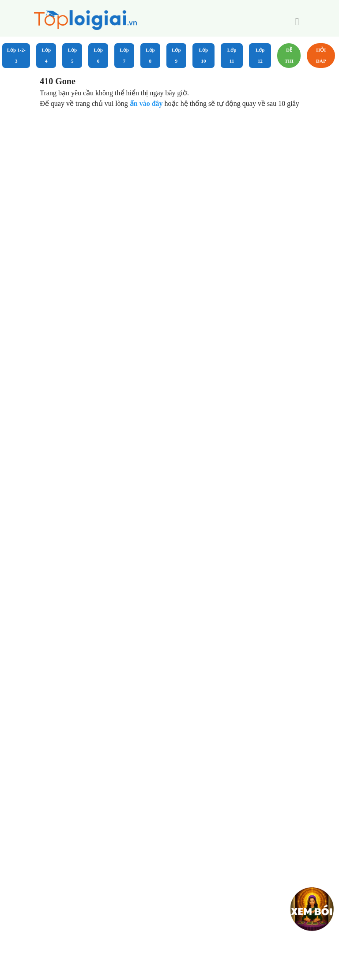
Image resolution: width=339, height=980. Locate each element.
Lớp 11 (232, 55)
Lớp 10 (204, 55)
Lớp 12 (260, 55)
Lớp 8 (150, 55)
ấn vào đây (147, 103)
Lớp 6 (98, 55)
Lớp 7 (124, 55)
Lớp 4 (47, 55)
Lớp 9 (176, 55)
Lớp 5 (72, 55)
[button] (297, 22)
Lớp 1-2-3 (16, 55)
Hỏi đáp (321, 55)
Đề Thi (289, 55)
